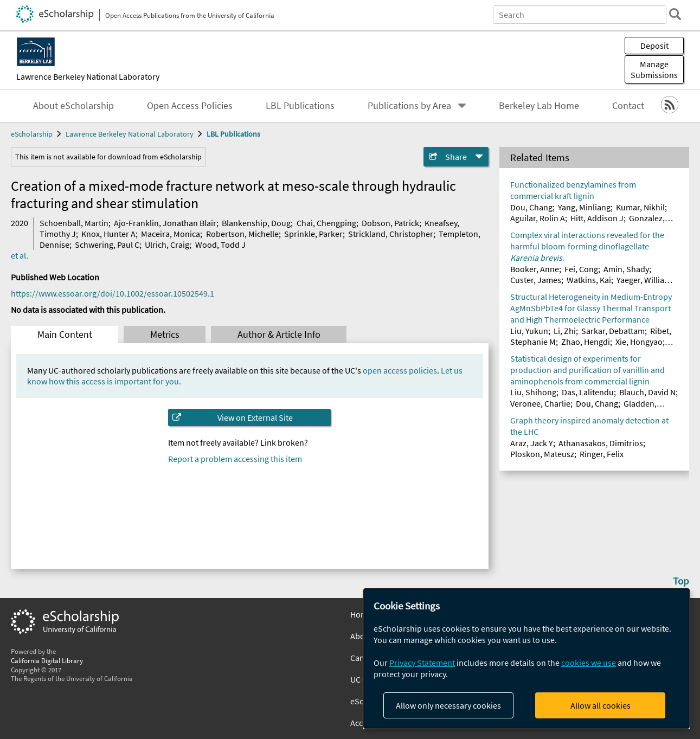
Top (681, 581)
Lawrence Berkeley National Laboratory (88, 76)
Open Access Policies (190, 106)
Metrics (165, 335)
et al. (20, 255)
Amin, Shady (626, 269)
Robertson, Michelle (242, 234)
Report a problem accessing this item (235, 459)
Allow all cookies (601, 705)
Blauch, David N (647, 392)
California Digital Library (47, 660)
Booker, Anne (535, 269)
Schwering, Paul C (107, 245)
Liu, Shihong (533, 392)
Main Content (65, 335)
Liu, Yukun (529, 331)
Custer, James (536, 280)
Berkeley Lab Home (539, 106)
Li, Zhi (565, 331)
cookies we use (589, 663)
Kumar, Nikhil (640, 207)
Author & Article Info (279, 335)
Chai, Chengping (326, 223)
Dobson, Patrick (390, 223)
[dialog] (526, 658)
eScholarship (32, 134)
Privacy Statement (422, 663)
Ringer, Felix (602, 454)
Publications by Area (409, 106)
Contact (628, 106)
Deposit (654, 46)
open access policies (400, 370)
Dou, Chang (531, 207)
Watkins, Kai (589, 280)
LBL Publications (300, 106)
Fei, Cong (581, 269)
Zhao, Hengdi (586, 342)
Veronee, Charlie (540, 403)
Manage (654, 69)
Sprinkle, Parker (313, 234)
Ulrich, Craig (167, 245)
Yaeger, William (644, 280)
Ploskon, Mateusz (542, 454)
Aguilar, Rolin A (538, 218)
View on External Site (255, 417)
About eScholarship (73, 106)
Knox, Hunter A (108, 234)
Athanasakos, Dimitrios (601, 443)
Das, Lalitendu (588, 392)
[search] (675, 14)
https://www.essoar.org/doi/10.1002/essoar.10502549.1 (113, 293)
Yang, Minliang (584, 207)
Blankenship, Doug (256, 223)
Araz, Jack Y (532, 443)
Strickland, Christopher (391, 234)
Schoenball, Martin (74, 223)
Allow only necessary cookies (448, 705)
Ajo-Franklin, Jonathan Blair (165, 223)
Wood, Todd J (220, 245)
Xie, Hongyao (639, 342)
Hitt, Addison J (597, 218)
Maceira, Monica (171, 234)
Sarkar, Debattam (613, 331)
